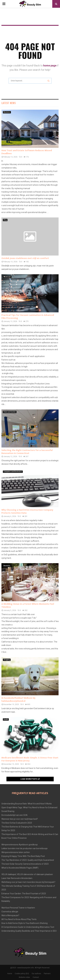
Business (7, 112)
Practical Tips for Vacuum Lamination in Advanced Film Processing (28, 317)
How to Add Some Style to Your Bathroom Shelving (24, 923)
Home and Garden (10, 412)
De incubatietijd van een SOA (14, 815)
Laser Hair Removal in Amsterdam (17, 878)
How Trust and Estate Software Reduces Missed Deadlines (27, 152)
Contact (36, 977)
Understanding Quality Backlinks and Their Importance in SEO (29, 931)
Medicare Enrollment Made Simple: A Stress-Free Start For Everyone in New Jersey (30, 759)
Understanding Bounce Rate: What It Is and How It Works (27, 804)
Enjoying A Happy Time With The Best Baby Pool (23, 856)
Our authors (36, 974)
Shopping (7, 660)
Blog (5, 220)
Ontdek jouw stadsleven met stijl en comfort (25, 258)
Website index (24, 977)
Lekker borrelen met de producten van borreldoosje (24, 848)
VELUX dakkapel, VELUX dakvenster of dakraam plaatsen (27, 874)
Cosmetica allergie (10, 912)
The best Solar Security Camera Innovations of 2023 (25, 864)
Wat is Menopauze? (10, 915)
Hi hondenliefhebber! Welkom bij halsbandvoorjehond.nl (18, 700)
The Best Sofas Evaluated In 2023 (17, 823)
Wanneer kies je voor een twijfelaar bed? (20, 819)
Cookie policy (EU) (22, 974)
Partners (47, 974)
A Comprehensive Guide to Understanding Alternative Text (28, 927)
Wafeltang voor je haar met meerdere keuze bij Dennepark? (28, 882)
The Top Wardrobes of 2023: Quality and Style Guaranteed (28, 860)
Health (6, 719)
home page (50, 65)
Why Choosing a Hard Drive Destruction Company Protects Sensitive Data (27, 511)
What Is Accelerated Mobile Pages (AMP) (20, 868)
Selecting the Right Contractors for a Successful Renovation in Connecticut (27, 452)
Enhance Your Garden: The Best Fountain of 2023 (24, 894)
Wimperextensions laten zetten (16, 852)
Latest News (9, 103)
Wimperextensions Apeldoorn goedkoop (20, 845)
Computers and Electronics (13, 472)
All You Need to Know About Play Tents (19, 919)
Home (10, 974)
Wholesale (7, 277)
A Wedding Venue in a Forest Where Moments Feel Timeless (28, 606)
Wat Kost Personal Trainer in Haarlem (18, 908)
